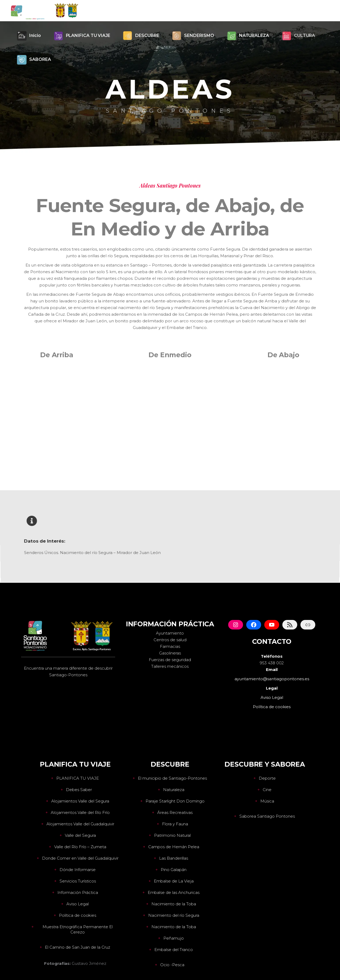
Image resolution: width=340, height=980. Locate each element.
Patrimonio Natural (172, 835)
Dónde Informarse (78, 870)
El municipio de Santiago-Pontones (172, 778)
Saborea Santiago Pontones (267, 816)
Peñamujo (174, 938)
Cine (267, 790)
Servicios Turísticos (78, 881)
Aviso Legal (78, 904)
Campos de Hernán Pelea (174, 847)
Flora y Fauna (175, 824)
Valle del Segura (80, 835)
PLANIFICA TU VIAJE (78, 778)
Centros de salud (170, 640)
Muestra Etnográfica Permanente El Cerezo (78, 929)
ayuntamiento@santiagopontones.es (272, 679)
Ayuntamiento (170, 633)
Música (267, 801)
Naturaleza (174, 790)
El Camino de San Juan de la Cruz (78, 947)
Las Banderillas (174, 858)
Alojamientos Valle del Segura (80, 801)
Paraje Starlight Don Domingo (175, 801)
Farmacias (170, 646)
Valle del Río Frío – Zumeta (80, 847)
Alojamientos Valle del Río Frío (80, 812)
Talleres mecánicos (170, 666)
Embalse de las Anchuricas (174, 892)
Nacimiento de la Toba (174, 904)
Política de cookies (78, 915)
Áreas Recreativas (175, 812)
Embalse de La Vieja (174, 881)
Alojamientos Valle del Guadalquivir (80, 824)
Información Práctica (78, 892)
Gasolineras (170, 653)
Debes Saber (79, 790)
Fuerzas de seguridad (170, 660)
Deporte (267, 778)
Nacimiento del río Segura (174, 915)
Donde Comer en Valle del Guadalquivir (80, 858)
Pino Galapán (174, 870)
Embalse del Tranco (174, 950)
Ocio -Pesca (172, 965)
